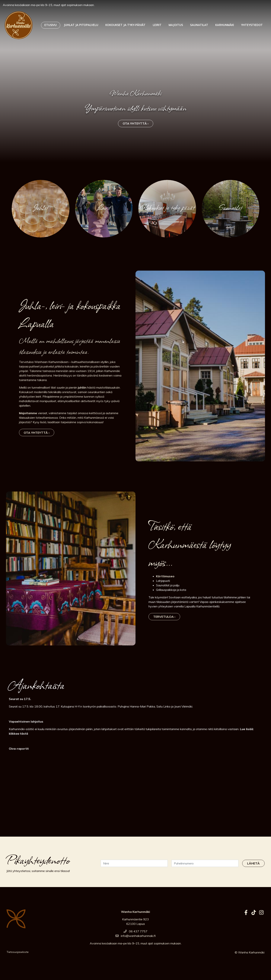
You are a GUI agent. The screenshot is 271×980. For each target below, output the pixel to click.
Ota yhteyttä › (136, 123)
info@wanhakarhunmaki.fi (136, 936)
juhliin (82, 387)
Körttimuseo (165, 576)
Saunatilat (199, 25)
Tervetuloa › (164, 617)
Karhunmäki (225, 25)
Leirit (157, 25)
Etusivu (51, 25)
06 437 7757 (135, 931)
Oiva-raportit (19, 749)
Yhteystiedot (252, 25)
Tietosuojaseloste (18, 952)
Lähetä (253, 863)
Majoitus (176, 25)
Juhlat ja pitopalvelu (81, 25)
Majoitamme (28, 413)
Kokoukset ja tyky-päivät (125, 25)
